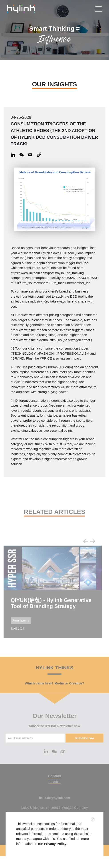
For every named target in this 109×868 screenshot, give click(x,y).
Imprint (54, 790)
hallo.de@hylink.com (55, 806)
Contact (55, 784)
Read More (21, 629)
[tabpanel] (53, 600)
